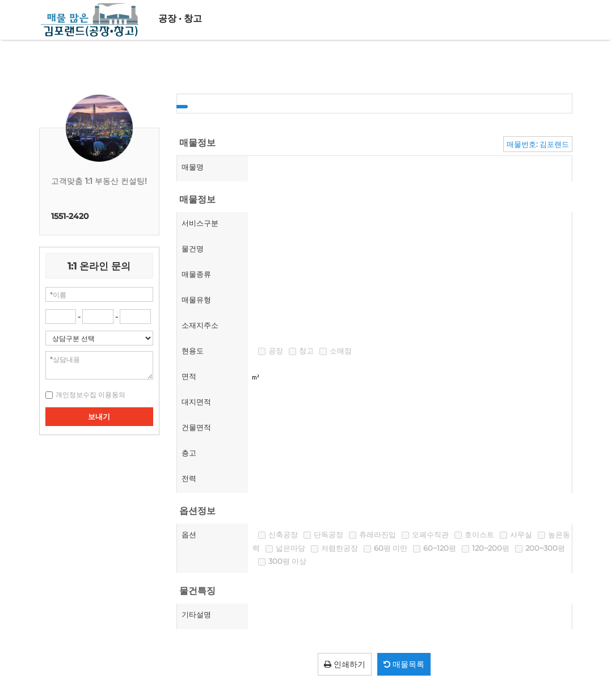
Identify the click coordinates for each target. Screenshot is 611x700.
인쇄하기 (345, 664)
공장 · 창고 (180, 18)
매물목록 (404, 664)
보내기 (99, 416)
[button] (90, 394)
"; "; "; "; (100, 338)
